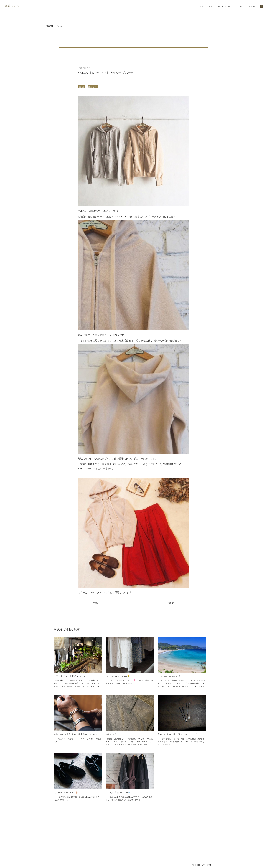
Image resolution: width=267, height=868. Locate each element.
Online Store (223, 6)
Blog (209, 6)
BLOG (82, 87)
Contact (252, 6)
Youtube (239, 6)
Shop (200, 6)
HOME (50, 26)
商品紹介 (93, 87)
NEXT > (172, 603)
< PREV (95, 603)
